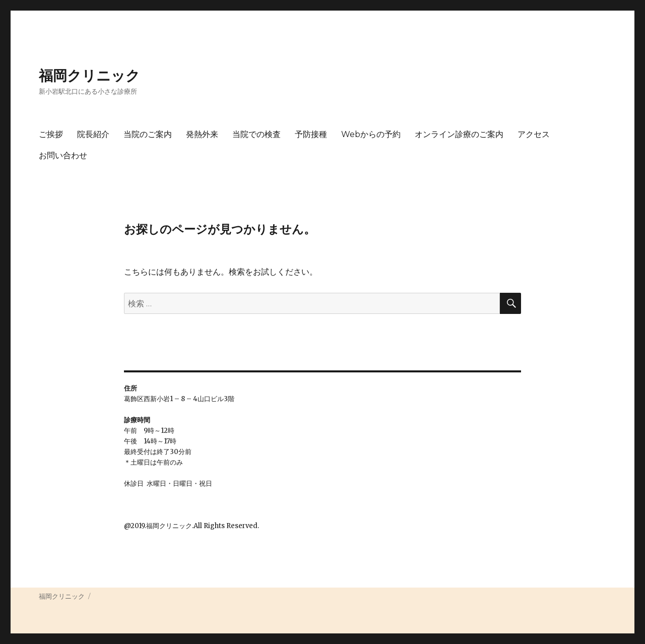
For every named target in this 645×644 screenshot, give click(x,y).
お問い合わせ (63, 155)
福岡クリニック (89, 76)
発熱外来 (202, 134)
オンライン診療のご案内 (459, 134)
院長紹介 (93, 134)
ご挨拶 (51, 134)
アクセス (534, 134)
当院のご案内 (148, 134)
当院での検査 (256, 134)
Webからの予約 (371, 134)
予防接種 (311, 134)
